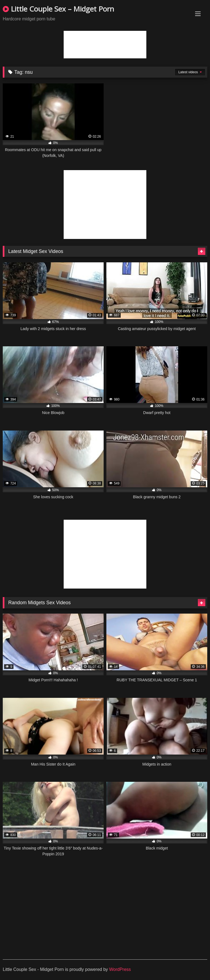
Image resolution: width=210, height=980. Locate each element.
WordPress (120, 969)
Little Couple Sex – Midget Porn (58, 9)
